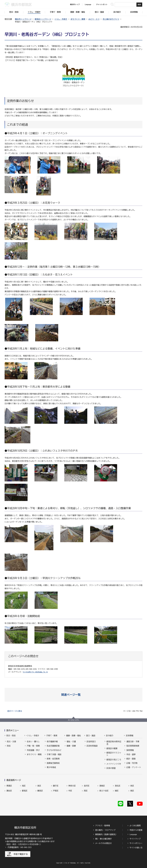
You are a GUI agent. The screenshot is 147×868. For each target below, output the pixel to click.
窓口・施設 (91, 736)
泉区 (39, 786)
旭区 (24, 786)
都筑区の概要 (112, 748)
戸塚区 (56, 791)
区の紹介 (110, 736)
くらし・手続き (61, 19)
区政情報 (130, 736)
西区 (86, 791)
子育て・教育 (52, 736)
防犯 (9, 746)
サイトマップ (135, 839)
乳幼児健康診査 (53, 746)
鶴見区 (40, 791)
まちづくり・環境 (78, 19)
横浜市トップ (75, 4)
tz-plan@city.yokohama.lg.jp (35, 672)
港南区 (102, 786)
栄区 (132, 786)
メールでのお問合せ (103, 843)
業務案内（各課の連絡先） (106, 834)
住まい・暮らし (33, 742)
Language (133, 834)
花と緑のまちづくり (111, 19)
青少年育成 (51, 767)
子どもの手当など (54, 750)
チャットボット (102, 4)
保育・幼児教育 (53, 759)
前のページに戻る (15, 711)
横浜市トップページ (23, 19)
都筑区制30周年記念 (114, 743)
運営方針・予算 (133, 742)
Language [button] (88, 4)
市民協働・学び (33, 750)
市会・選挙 (131, 754)
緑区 (117, 791)
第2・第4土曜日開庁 (103, 839)
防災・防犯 (11, 736)
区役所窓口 (91, 742)
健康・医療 (71, 746)
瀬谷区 (9, 791)
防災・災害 (11, 742)
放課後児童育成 (53, 763)
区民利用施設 (92, 746)
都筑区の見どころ (114, 760)
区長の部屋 (111, 768)
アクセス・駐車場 (103, 826)
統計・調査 (131, 759)
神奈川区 (72, 786)
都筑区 (25, 791)
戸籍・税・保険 (33, 746)
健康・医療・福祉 (73, 736)
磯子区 (56, 786)
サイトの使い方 (136, 848)
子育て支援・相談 (54, 754)
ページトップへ (73, 720)
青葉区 (9, 786)
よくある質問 (135, 826)
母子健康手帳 (52, 742)
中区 (70, 791)
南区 (132, 791)
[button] (74, 695)
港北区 (118, 786)
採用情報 (130, 750)
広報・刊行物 (132, 763)
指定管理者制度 (133, 746)
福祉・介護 (71, 742)
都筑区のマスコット (114, 754)
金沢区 (87, 786)
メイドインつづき (114, 764)
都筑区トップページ (43, 19)
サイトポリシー (136, 843)
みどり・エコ (94, 19)
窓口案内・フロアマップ (105, 830)
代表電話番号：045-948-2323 (20, 847)
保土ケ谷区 (104, 791)
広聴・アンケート (134, 767)
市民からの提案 (136, 830)
